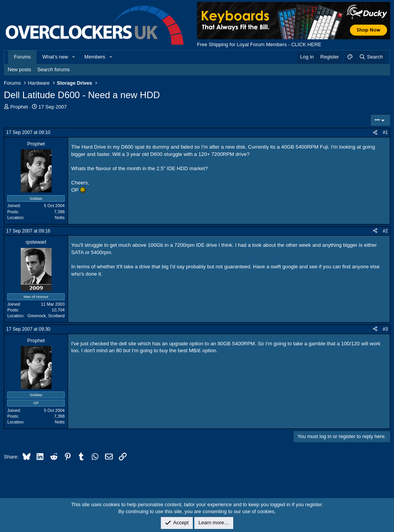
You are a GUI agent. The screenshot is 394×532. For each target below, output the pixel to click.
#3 (385, 329)
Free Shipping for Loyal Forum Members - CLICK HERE (259, 44)
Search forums (54, 69)
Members (95, 57)
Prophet (19, 107)
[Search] (371, 57)
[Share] (375, 133)
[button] (74, 57)
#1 (385, 132)
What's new (55, 57)
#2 (385, 231)
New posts (19, 69)
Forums (22, 57)
